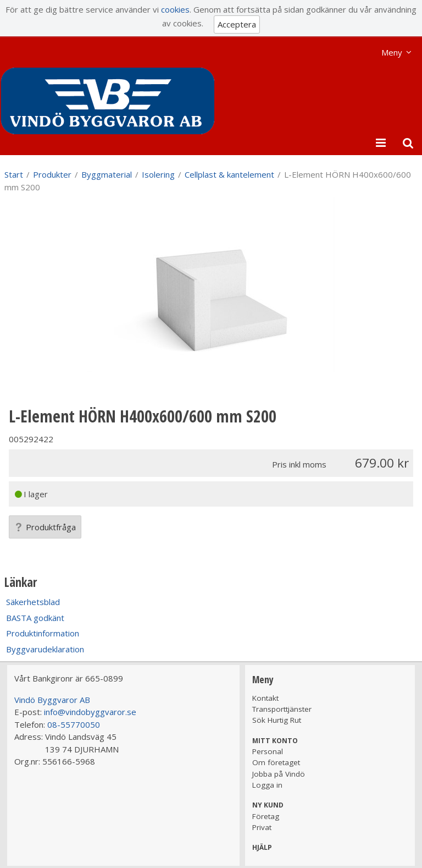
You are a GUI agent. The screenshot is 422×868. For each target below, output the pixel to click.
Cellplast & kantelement (229, 174)
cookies (175, 9)
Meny (392, 52)
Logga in (267, 785)
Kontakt (265, 698)
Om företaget (276, 762)
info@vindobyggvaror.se (90, 712)
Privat (262, 827)
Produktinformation (43, 633)
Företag (266, 816)
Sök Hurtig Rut (277, 720)
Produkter (52, 174)
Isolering (158, 174)
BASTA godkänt (35, 618)
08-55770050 (74, 724)
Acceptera (237, 24)
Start (14, 174)
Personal (268, 751)
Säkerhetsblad (33, 602)
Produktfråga (45, 527)
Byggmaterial (107, 174)
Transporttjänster (282, 709)
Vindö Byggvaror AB (52, 700)
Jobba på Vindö (279, 774)
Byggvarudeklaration (45, 649)
